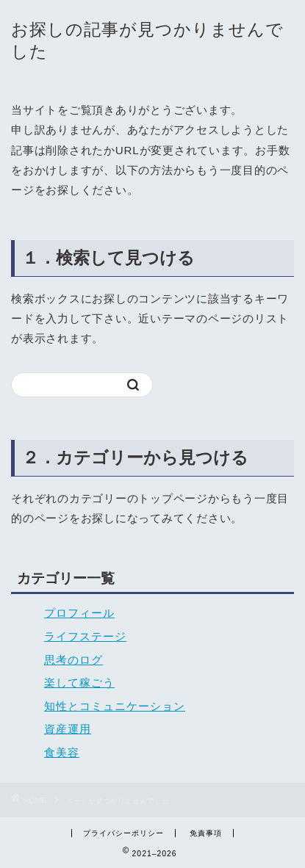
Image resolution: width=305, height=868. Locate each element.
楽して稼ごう (79, 683)
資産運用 (68, 729)
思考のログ (73, 660)
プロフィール (79, 613)
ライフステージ (85, 636)
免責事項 (206, 833)
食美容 (62, 752)
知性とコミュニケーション (115, 706)
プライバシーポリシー (123, 833)
